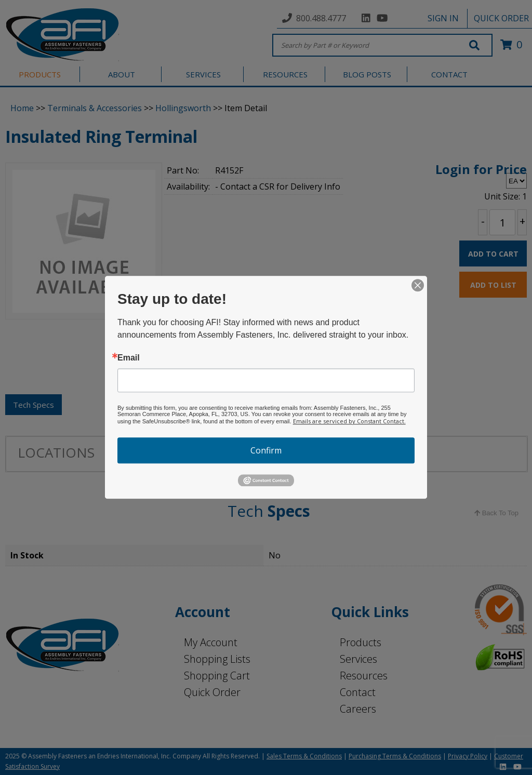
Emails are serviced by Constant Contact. (349, 421)
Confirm (266, 450)
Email (129, 358)
